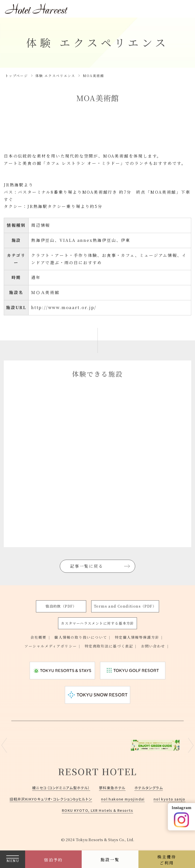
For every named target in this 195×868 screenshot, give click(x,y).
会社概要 (38, 637)
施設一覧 (110, 860)
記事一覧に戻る (87, 566)
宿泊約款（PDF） (61, 606)
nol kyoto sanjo (169, 799)
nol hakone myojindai (123, 799)
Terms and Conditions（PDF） (125, 606)
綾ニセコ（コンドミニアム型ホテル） (61, 788)
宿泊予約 (53, 860)
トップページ (16, 76)
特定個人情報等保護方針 (137, 637)
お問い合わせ (153, 646)
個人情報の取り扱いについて (81, 637)
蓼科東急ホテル (112, 788)
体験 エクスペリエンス (55, 76)
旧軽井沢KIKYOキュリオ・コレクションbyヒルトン (51, 799)
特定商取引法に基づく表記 (109, 646)
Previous (4, 745)
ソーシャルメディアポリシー (51, 646)
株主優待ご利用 (167, 860)
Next (191, 745)
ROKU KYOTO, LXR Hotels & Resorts (97, 810)
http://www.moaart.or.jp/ (64, 307)
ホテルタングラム (149, 788)
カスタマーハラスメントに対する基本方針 (97, 623)
